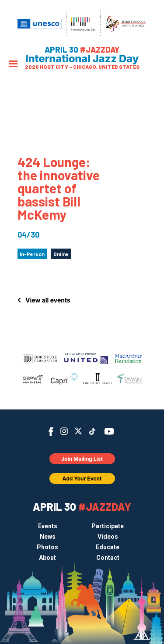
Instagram (64, 431)
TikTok (92, 431)
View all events (48, 300)
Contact (108, 558)
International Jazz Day (82, 59)
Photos (47, 547)
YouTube (109, 431)
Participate (108, 526)
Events (48, 526)
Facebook (51, 432)
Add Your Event (82, 479)
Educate (108, 547)
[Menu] (13, 65)
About (47, 558)
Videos (108, 537)
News (48, 537)
